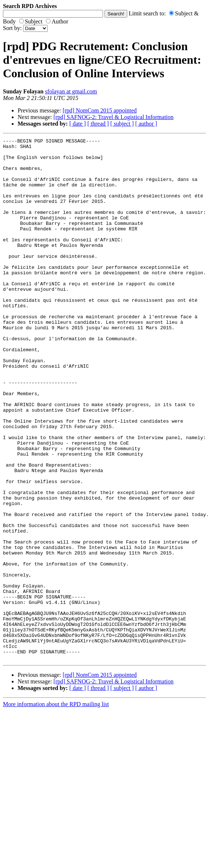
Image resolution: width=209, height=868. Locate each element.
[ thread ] (98, 124)
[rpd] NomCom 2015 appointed (100, 110)
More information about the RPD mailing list (56, 808)
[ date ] (78, 124)
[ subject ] (122, 124)
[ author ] (146, 124)
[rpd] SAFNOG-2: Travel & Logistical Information (114, 117)
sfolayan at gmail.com (71, 91)
